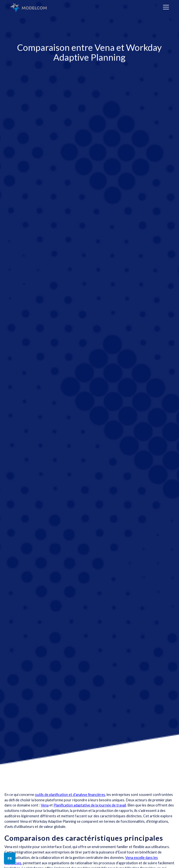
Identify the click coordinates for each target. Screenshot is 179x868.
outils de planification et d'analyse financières (70, 795)
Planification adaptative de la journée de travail (90, 805)
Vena (45, 805)
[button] (165, 7)
